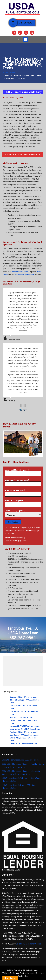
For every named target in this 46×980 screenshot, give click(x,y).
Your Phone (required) (23, 492)
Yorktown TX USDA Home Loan (24, 735)
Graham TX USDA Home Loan (23, 744)
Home (5, 72)
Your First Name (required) (23, 472)
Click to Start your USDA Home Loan (22, 154)
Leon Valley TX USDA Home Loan (25, 729)
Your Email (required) (23, 502)
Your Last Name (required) (23, 482)
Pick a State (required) (23, 513)
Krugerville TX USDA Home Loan (25, 726)
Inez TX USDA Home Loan (21, 717)
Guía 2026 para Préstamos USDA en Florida (20, 760)
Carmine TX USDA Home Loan (23, 697)
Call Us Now (24, 23)
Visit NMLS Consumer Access (28, 944)
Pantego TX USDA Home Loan (23, 732)
